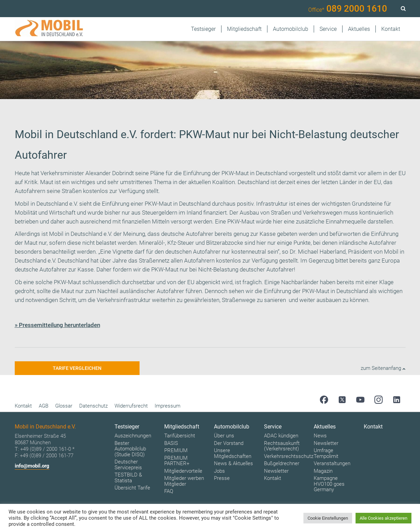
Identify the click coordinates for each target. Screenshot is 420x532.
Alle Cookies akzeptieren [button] (383, 518)
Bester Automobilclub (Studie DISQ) (130, 449)
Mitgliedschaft (244, 29)
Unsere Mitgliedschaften (233, 453)
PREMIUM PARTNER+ (177, 461)
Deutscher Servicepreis (128, 465)
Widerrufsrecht (131, 406)
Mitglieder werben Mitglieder (184, 481)
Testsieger (203, 29)
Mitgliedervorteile (183, 471)
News (320, 436)
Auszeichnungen (133, 436)
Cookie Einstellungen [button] (328, 518)
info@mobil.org (32, 466)
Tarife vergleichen (77, 368)
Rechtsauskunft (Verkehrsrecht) (282, 446)
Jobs (219, 471)
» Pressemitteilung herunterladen (57, 325)
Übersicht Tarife (132, 488)
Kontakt (391, 29)
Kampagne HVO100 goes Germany (329, 484)
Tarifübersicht (180, 436)
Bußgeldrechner (282, 463)
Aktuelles (359, 29)
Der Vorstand (229, 443)
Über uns (224, 436)
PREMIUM (176, 450)
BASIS (171, 443)
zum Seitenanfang (383, 368)
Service (328, 29)
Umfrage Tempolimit (326, 453)
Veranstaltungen (332, 463)
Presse (222, 478)
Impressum (167, 406)
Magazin (323, 471)
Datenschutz (93, 406)
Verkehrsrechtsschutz (289, 456)
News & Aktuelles (233, 463)
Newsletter (276, 471)
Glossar (64, 406)
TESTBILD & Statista (128, 478)
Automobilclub (291, 29)
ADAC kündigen (281, 436)
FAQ (169, 491)
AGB (44, 406)
